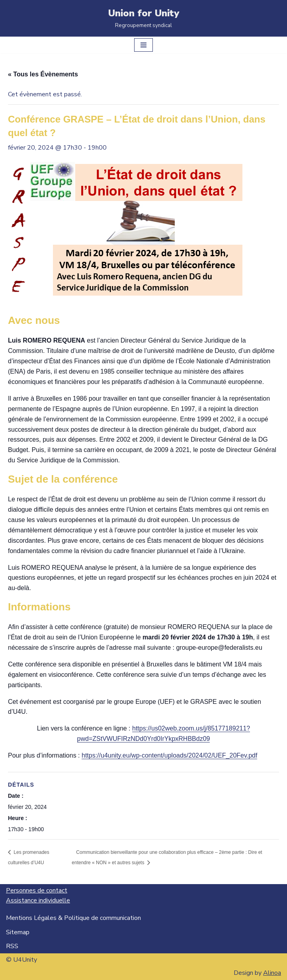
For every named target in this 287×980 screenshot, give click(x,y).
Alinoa (272, 973)
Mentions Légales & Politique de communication (73, 918)
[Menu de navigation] (143, 45)
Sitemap (18, 932)
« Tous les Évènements (43, 74)
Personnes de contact (37, 890)
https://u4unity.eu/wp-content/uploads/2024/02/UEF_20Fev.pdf (169, 755)
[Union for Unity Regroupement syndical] (144, 18)
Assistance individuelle (38, 900)
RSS (12, 946)
